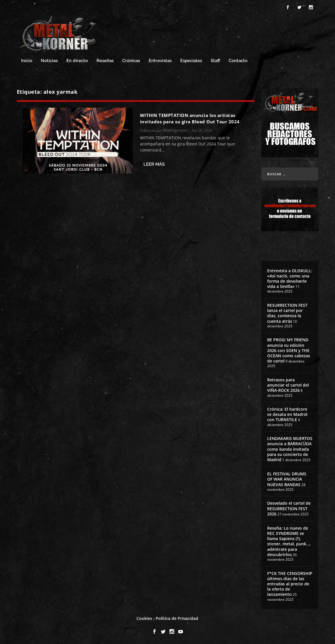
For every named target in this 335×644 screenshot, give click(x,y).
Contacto (238, 61)
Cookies (144, 618)
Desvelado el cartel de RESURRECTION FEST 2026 (289, 508)
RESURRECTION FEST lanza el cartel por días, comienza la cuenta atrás (287, 313)
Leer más (154, 164)
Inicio (27, 61)
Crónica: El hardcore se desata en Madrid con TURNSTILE (287, 414)
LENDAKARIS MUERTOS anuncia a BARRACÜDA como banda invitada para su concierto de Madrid (290, 449)
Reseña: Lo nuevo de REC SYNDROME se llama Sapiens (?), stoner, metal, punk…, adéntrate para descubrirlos (289, 541)
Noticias (49, 61)
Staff (215, 61)
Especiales (191, 61)
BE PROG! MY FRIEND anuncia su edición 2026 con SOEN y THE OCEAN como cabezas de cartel (289, 350)
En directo (77, 61)
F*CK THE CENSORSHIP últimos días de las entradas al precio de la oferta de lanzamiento (290, 584)
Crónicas (131, 61)
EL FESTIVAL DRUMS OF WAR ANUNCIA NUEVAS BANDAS (287, 479)
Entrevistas (160, 61)
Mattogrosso (175, 130)
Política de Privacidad (177, 618)
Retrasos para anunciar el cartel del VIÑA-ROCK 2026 (288, 385)
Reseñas (105, 61)
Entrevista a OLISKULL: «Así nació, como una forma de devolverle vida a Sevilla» (290, 279)
